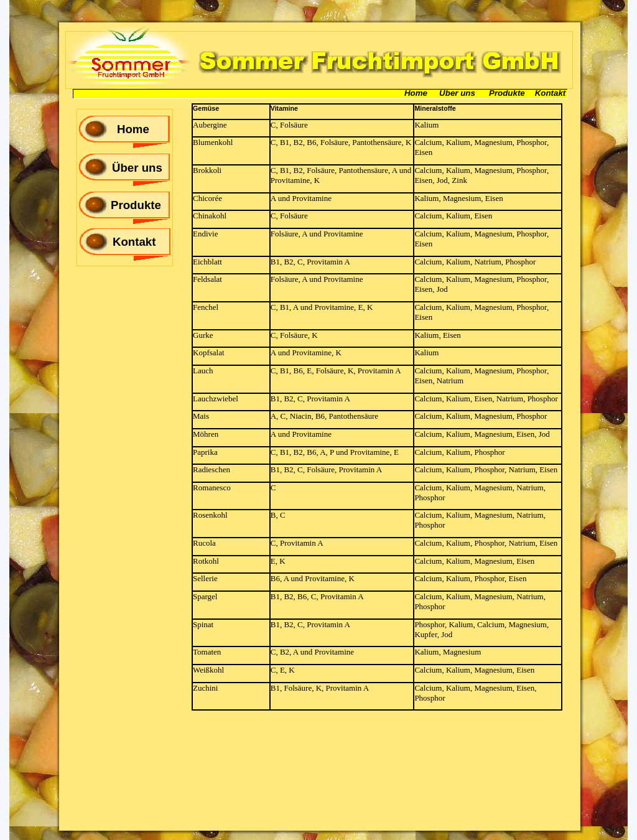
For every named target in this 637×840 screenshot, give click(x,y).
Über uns (137, 168)
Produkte (136, 205)
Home (133, 129)
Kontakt (134, 242)
